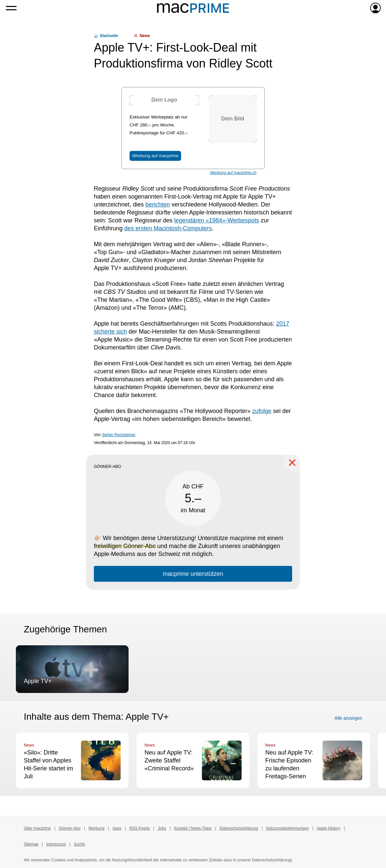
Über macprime (37, 828)
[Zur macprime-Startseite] (193, 8)
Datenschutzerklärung (239, 828)
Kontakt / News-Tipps (193, 828)
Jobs (162, 828)
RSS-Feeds (139, 828)
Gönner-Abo (70, 828)
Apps (117, 828)
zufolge (262, 411)
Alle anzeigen (348, 718)
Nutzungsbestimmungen (287, 828)
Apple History (328, 828)
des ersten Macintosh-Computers (168, 228)
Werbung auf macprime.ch (233, 173)
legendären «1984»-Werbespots (217, 220)
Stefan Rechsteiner (119, 435)
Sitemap (31, 844)
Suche (79, 844)
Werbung (96, 828)
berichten (158, 205)
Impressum (56, 844)
